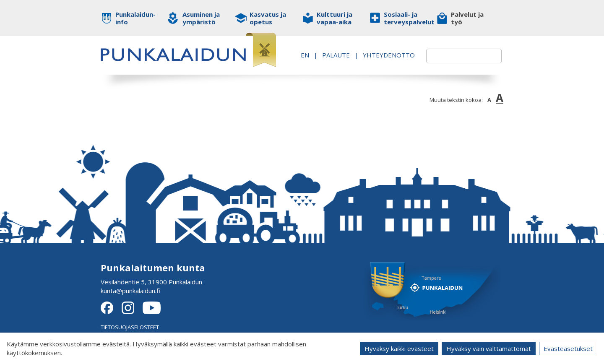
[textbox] (454, 56)
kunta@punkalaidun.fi (130, 291)
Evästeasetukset (568, 348)
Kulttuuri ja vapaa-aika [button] (335, 18)
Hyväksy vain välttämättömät (489, 348)
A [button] (489, 100)
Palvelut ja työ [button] (467, 18)
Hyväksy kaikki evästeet (399, 348)
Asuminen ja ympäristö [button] (201, 18)
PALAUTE (385, 50)
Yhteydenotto (379, 59)
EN (354, 50)
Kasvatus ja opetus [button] (268, 18)
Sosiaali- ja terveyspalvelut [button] (404, 18)
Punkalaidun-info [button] (135, 18)
